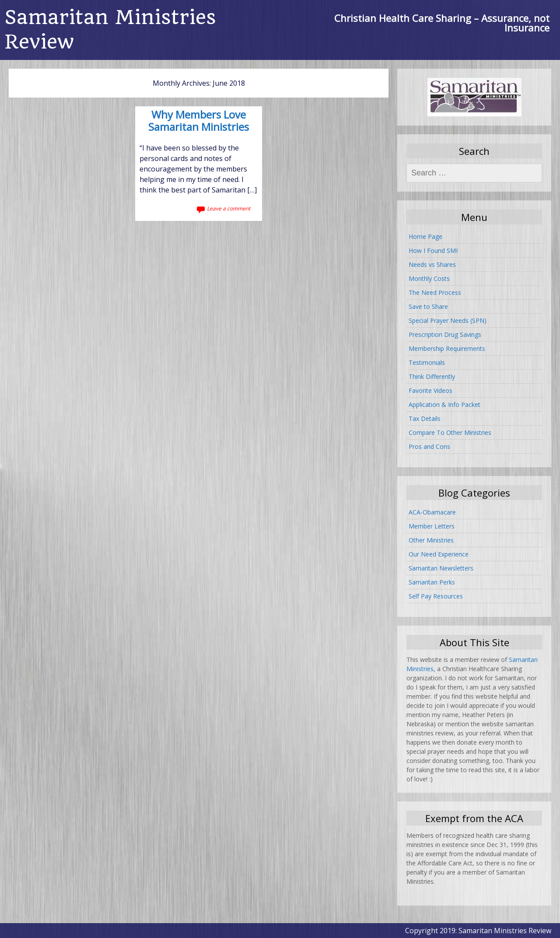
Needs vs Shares (432, 264)
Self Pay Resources (436, 596)
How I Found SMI (433, 250)
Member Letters (432, 526)
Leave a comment (229, 208)
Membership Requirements (447, 348)
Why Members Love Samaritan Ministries (199, 121)
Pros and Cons (429, 446)
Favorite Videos (430, 390)
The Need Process (435, 292)
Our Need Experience (439, 554)
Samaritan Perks (432, 582)
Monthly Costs (429, 278)
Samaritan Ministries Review (110, 30)
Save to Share (428, 306)
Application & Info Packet (444, 404)
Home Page (425, 236)
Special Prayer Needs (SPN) (448, 320)
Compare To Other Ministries (450, 432)
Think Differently (432, 376)
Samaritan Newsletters (441, 568)
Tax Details (425, 418)
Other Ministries (431, 540)
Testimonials (427, 362)
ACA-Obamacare (432, 512)
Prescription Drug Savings (445, 334)
